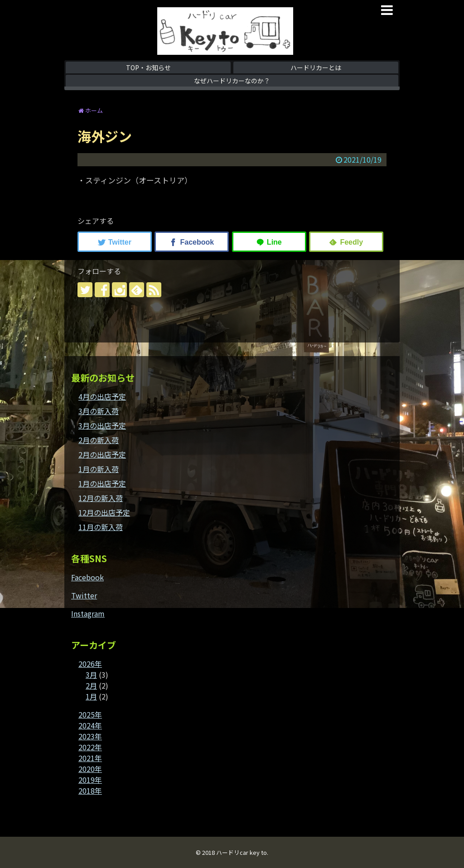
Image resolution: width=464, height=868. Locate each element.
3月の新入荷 (99, 411)
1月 (91, 696)
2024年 (90, 725)
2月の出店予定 (102, 454)
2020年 (90, 769)
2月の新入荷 (99, 440)
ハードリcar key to (242, 852)
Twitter (84, 595)
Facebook (87, 577)
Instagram (88, 613)
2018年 (90, 791)
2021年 (90, 758)
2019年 (90, 780)
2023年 (90, 736)
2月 (91, 685)
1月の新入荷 (99, 469)
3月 (91, 675)
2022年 (90, 747)
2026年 (90, 664)
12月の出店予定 (104, 512)
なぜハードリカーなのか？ (232, 81)
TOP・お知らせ (148, 68)
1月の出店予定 (102, 483)
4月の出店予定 (102, 396)
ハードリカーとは (316, 68)
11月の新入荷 (101, 527)
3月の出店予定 (102, 425)
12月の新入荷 (101, 498)
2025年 (90, 714)
